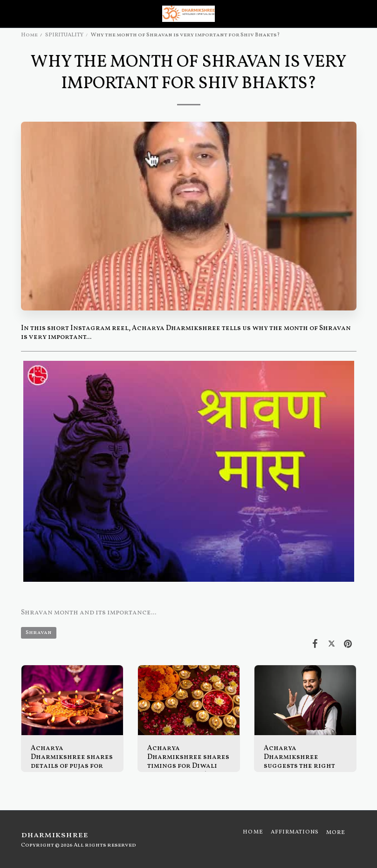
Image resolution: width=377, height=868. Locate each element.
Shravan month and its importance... (89, 613)
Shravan (39, 633)
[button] (10, 14)
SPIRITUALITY (64, 35)
